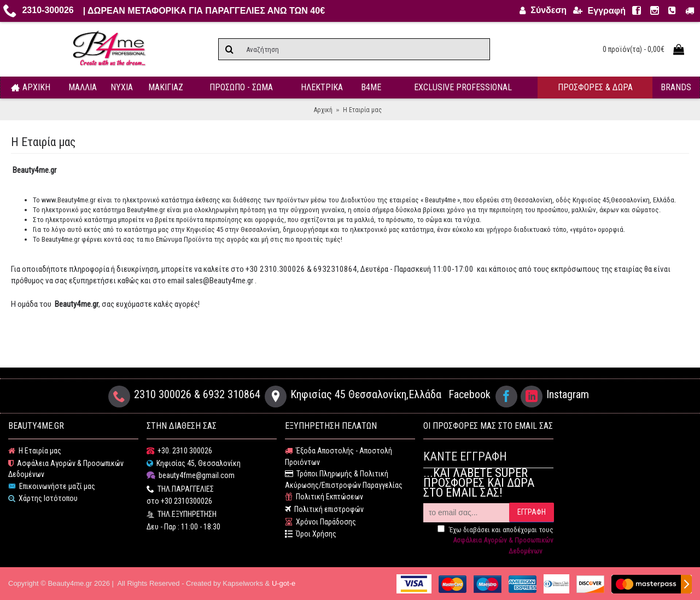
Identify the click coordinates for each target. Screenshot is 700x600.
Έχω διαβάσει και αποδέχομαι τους (495, 540)
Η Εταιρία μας (35, 451)
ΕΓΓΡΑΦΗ (532, 512)
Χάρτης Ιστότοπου (43, 499)
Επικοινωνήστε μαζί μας (52, 487)
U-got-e (284, 583)
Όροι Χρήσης (311, 534)
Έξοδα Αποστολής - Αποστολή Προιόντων (339, 456)
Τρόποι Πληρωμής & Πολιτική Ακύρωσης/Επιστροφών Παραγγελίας (344, 479)
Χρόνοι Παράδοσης (320, 522)
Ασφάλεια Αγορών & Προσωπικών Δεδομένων (66, 469)
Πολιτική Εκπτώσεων (324, 497)
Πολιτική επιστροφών (324, 509)
